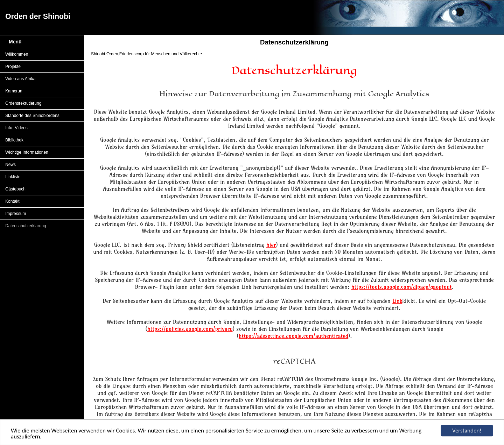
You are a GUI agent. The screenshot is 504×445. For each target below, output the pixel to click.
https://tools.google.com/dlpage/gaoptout (402, 287)
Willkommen (17, 54)
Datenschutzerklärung (26, 226)
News (10, 165)
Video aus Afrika (20, 79)
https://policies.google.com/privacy (190, 329)
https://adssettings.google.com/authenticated (293, 336)
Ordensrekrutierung (23, 103)
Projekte (13, 67)
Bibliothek (14, 140)
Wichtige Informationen (27, 152)
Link (397, 301)
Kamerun (14, 91)
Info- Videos (16, 128)
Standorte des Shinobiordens (32, 116)
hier (271, 245)
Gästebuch (15, 189)
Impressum (16, 214)
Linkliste (13, 177)
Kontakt (12, 201)
